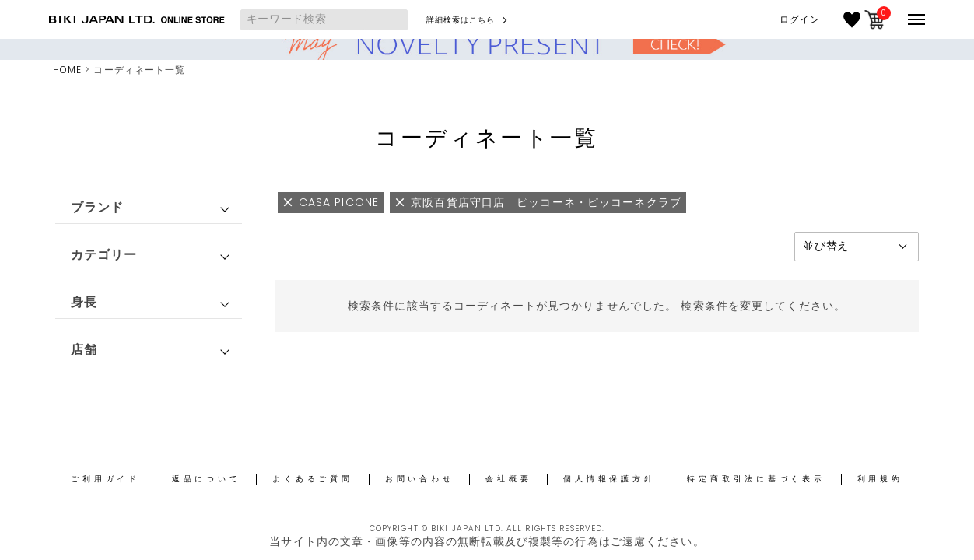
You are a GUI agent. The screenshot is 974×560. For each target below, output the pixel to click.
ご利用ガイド (105, 479)
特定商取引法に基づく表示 (756, 479)
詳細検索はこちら (461, 20)
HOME (67, 70)
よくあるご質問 (312, 479)
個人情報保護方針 (609, 479)
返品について (207, 479)
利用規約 (880, 479)
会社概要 (508, 479)
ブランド (97, 207)
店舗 (84, 350)
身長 (84, 302)
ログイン (800, 19)
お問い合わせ (420, 479)
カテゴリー (104, 255)
